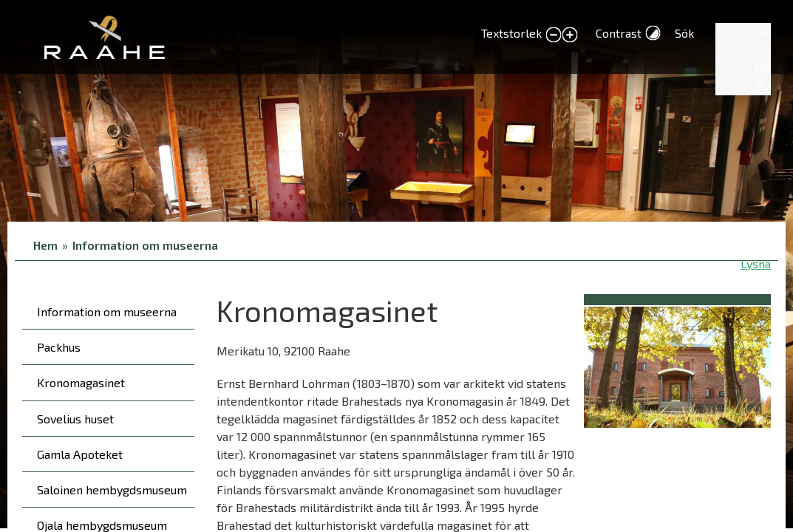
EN (762, 68)
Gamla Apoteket (80, 454)
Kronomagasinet (81, 382)
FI (765, 50)
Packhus (59, 347)
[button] (677, 365)
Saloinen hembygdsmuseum (112, 490)
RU (762, 85)
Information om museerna (145, 245)
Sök (684, 33)
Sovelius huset (75, 419)
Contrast (619, 33)
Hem (45, 245)
